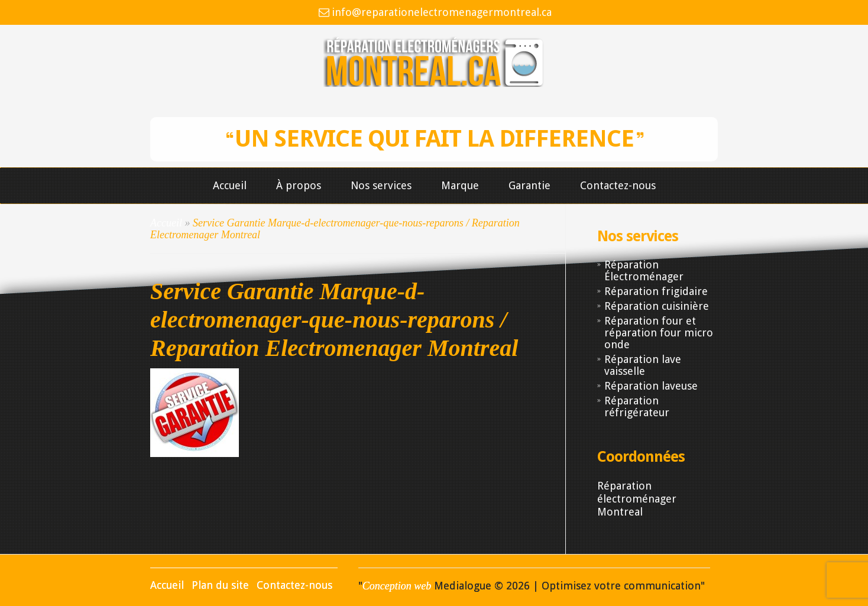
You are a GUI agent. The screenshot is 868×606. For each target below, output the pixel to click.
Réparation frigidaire (656, 291)
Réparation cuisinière (657, 306)
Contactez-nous (618, 186)
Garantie (529, 186)
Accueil (230, 186)
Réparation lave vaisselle (643, 365)
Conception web (397, 586)
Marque (460, 186)
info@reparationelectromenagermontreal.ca (442, 12)
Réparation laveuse (651, 386)
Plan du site (220, 585)
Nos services (381, 186)
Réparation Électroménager (644, 270)
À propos (299, 186)
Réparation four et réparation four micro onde (659, 333)
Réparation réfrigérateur (637, 406)
